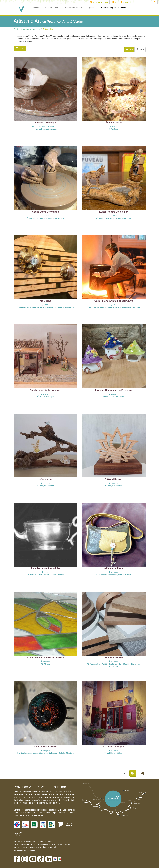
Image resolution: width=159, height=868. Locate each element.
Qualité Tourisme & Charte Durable (35, 813)
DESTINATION (52, 8)
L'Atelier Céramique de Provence (114, 390)
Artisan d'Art (48, 29)
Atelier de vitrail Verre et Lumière (45, 657)
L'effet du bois (45, 479)
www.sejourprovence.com (25, 850)
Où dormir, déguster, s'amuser (114, 8)
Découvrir (36, 8)
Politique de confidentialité (50, 810)
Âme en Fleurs (114, 123)
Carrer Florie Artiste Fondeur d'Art (114, 301)
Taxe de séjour (37, 815)
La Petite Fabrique (113, 747)
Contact (17, 810)
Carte (124, 2)
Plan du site (72, 813)
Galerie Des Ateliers (45, 747)
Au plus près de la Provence (46, 390)
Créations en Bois (114, 657)
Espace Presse (59, 813)
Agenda (91, 8)
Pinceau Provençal (45, 123)
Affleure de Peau (114, 568)
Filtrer (20, 49)
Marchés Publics (22, 815)
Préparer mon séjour (74, 8)
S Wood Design (114, 479)
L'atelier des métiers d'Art (46, 568)
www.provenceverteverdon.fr (35, 847)
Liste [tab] (129, 50)
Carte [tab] (140, 50)
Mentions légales (29, 810)
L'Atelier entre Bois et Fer (114, 212)
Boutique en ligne (99, 2)
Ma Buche (45, 301)
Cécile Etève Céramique (45, 212)
